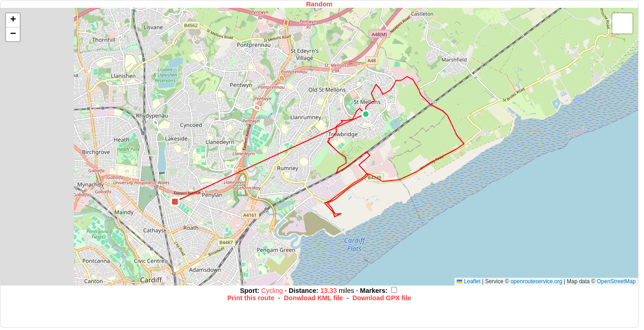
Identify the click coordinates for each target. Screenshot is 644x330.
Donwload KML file (313, 298)
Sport (249, 291)
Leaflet (468, 281)
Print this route (251, 298)
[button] (366, 114)
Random (319, 4)
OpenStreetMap (616, 281)
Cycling (273, 291)
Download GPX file (382, 298)
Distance (302, 291)
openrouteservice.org (536, 281)
